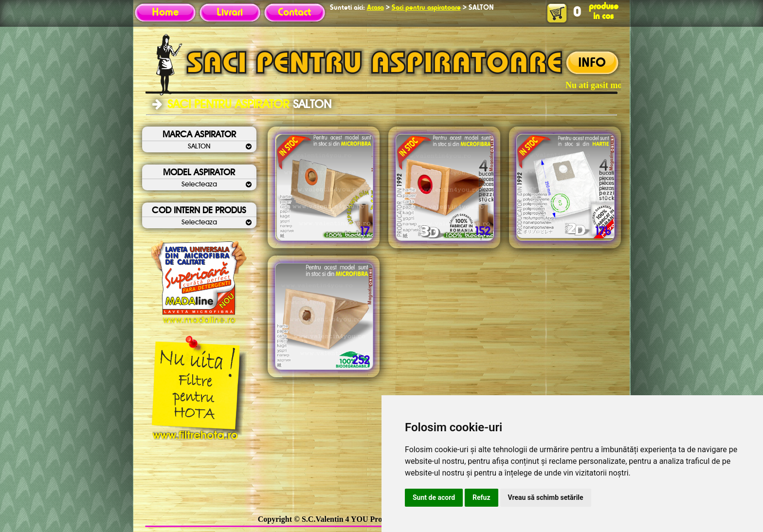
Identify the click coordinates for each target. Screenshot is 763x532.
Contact (294, 13)
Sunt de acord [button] (434, 497)
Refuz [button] (481, 497)
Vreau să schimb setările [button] (546, 497)
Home (165, 13)
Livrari (230, 13)
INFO (592, 63)
